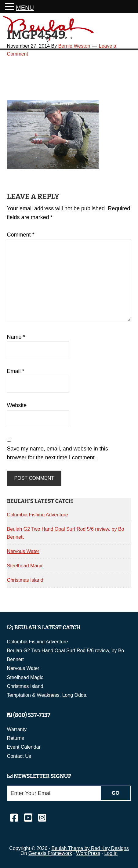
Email (16, 371)
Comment (21, 235)
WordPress (88, 853)
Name (16, 337)
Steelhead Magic (25, 566)
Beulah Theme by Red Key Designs (90, 848)
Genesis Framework (50, 853)
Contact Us (19, 756)
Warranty (17, 729)
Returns (16, 738)
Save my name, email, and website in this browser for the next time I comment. (58, 453)
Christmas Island (25, 580)
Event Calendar (24, 747)
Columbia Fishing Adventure (38, 515)
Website (17, 405)
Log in (111, 853)
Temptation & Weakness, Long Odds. (47, 695)
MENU (25, 8)
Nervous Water (23, 551)
